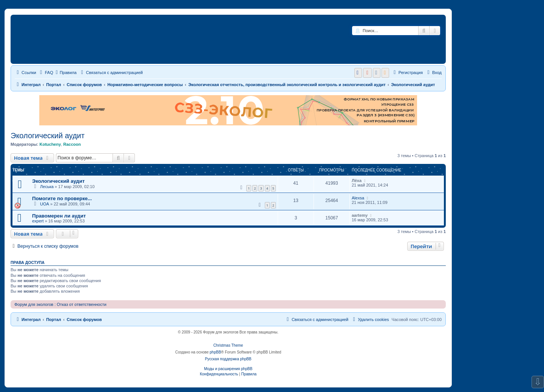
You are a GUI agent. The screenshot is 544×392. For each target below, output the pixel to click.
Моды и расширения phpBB (228, 369)
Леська (47, 187)
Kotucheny (50, 144)
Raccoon (72, 144)
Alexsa (358, 198)
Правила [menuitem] (66, 73)
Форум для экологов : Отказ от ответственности (60, 304)
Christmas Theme (228, 345)
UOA (45, 204)
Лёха (357, 181)
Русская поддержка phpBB (228, 359)
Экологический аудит (48, 136)
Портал (54, 85)
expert (38, 221)
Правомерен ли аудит (59, 216)
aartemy (360, 215)
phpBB (215, 352)
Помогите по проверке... (62, 198)
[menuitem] (46, 73)
